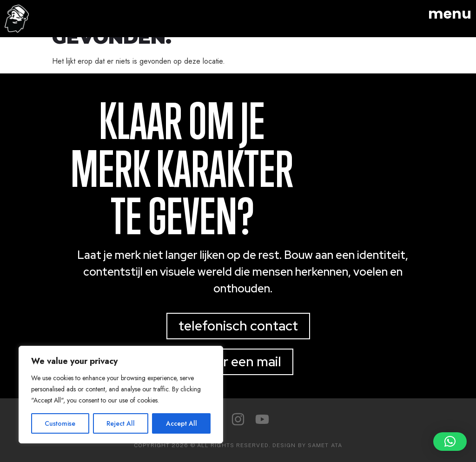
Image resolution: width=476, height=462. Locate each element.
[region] (121, 395)
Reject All (121, 423)
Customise (60, 423)
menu (450, 14)
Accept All (182, 423)
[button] (450, 442)
